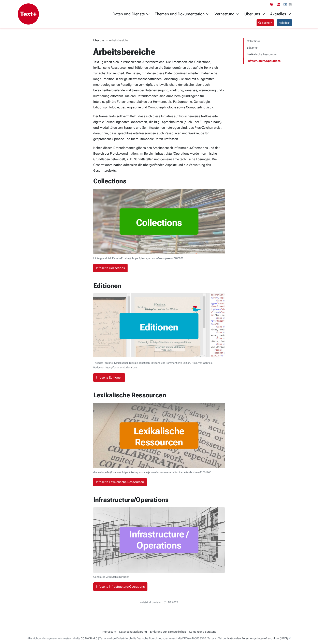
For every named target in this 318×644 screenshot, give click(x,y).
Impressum (109, 632)
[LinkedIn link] (279, 4)
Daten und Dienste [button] (131, 14)
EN (290, 4)
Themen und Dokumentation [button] (182, 14)
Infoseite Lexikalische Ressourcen (120, 482)
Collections (254, 41)
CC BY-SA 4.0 (89, 638)
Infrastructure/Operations (264, 61)
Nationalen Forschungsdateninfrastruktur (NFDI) (258, 638)
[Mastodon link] (273, 4)
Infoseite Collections (110, 268)
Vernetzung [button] (227, 14)
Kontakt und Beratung (203, 632)
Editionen (253, 48)
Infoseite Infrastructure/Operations (120, 587)
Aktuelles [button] (281, 14)
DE (285, 4)
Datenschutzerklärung (133, 632)
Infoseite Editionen (109, 377)
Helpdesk (284, 23)
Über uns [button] (255, 14)
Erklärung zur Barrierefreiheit (168, 632)
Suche (264, 23)
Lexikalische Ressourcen (262, 54)
